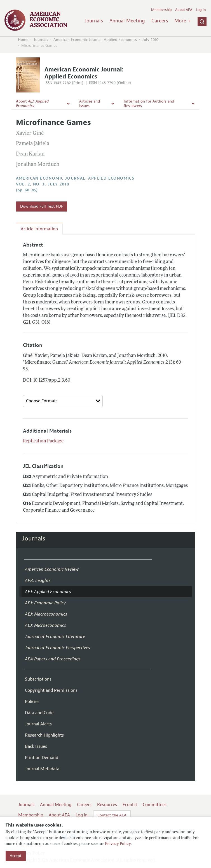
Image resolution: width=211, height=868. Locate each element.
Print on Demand (42, 758)
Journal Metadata (42, 769)
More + (182, 21)
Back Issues (36, 746)
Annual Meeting (127, 21)
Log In (201, 10)
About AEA (184, 10)
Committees (155, 805)
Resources (107, 805)
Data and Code (39, 713)
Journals (94, 21)
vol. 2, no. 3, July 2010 (43, 184)
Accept (16, 856)
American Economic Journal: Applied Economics (95, 40)
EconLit (130, 805)
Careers (160, 21)
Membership (161, 10)
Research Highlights (44, 735)
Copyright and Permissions (51, 690)
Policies (32, 702)
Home (23, 40)
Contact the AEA (112, 815)
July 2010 (150, 40)
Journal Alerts (38, 724)
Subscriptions (38, 679)
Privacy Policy (118, 844)
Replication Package (43, 441)
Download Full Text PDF (42, 206)
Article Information (39, 229)
